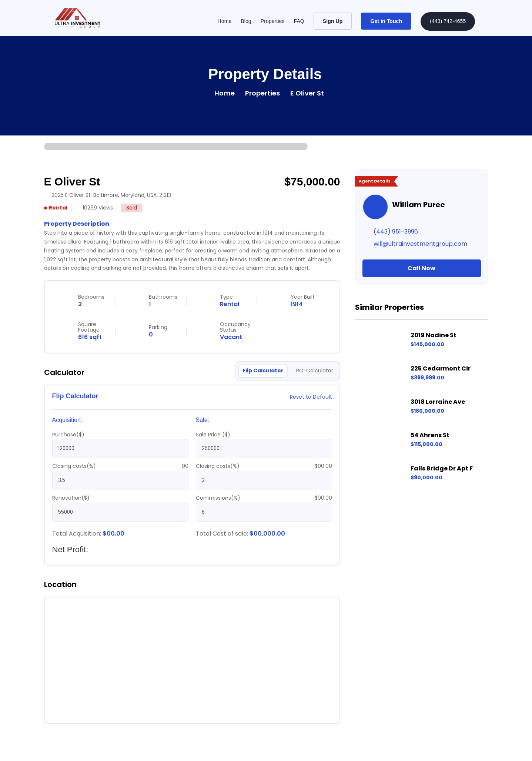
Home (225, 21)
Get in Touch (386, 21)
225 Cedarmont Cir (441, 368)
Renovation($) (71, 498)
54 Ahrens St (430, 435)
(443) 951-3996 (396, 232)
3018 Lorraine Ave (438, 402)
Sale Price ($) (213, 435)
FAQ (299, 21)
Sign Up (333, 21)
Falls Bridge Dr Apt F (442, 468)
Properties (273, 21)
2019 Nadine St (434, 335)
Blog (246, 21)
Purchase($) (68, 435)
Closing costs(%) (74, 466)
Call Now (421, 268)
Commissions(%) (218, 498)
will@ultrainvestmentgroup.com (420, 244)
